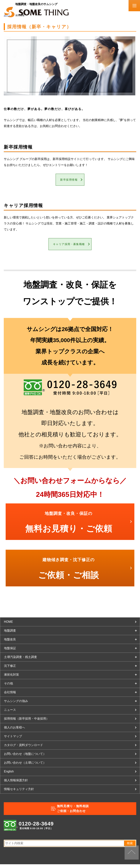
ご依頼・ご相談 (69, 572)
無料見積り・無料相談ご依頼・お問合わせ (73, 812)
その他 (8, 687)
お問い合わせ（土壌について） (25, 766)
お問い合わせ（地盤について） (25, 758)
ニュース (10, 714)
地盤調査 (10, 634)
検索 (130, 847)
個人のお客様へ (14, 731)
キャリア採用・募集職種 (69, 247)
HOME (8, 625)
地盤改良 (10, 643)
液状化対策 (11, 678)
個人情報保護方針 (16, 784)
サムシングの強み (16, 705)
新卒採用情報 (69, 181)
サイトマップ (13, 740)
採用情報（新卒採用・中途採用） (26, 722)
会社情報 (10, 696)
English (9, 775)
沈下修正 (10, 670)
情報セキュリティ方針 (19, 793)
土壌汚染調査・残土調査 (20, 661)
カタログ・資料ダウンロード (23, 749)
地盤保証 (10, 652)
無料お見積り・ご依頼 (69, 526)
